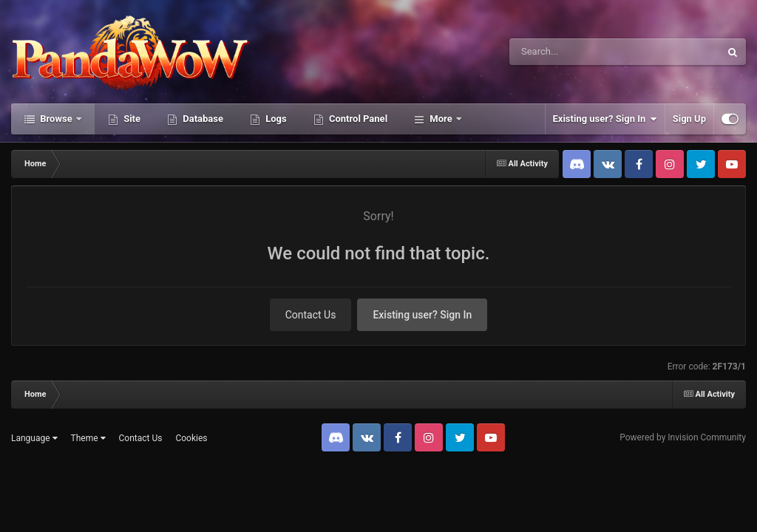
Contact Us (311, 315)
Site (131, 119)
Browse (56, 119)
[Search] (577, 52)
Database (202, 119)
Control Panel (357, 119)
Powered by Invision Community (683, 437)
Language (34, 438)
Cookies (191, 438)
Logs (275, 119)
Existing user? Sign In (605, 119)
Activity (446, 119)
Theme (88, 438)
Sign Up (689, 119)
